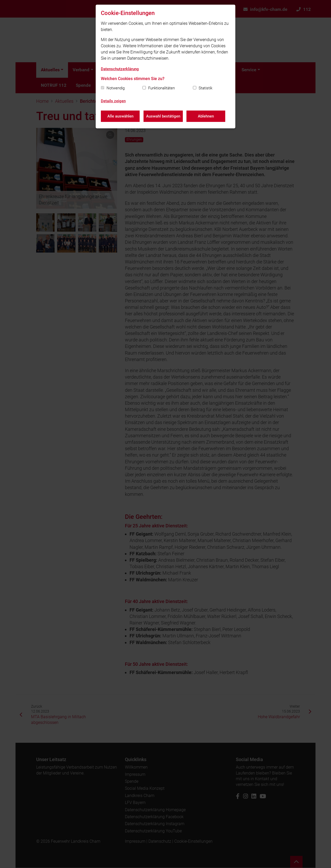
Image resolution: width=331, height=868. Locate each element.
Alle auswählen (120, 116)
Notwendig (116, 88)
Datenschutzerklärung (120, 69)
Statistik (205, 88)
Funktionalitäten (161, 88)
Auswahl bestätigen (163, 116)
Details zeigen (113, 101)
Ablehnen (206, 116)
